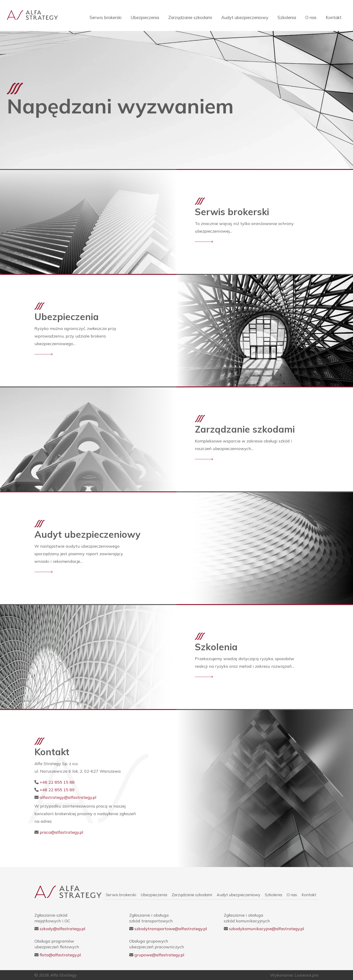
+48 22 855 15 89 (57, 790)
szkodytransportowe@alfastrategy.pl (171, 929)
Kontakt (334, 17)
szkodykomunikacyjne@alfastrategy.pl (267, 929)
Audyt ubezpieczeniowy (245, 17)
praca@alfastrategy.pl (62, 832)
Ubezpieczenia (145, 17)
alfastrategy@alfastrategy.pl (68, 797)
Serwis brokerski (105, 17)
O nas (311, 17)
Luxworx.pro (307, 975)
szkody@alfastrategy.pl (63, 929)
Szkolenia (287, 17)
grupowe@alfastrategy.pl (159, 955)
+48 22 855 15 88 (57, 782)
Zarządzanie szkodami (190, 17)
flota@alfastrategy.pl (60, 955)
